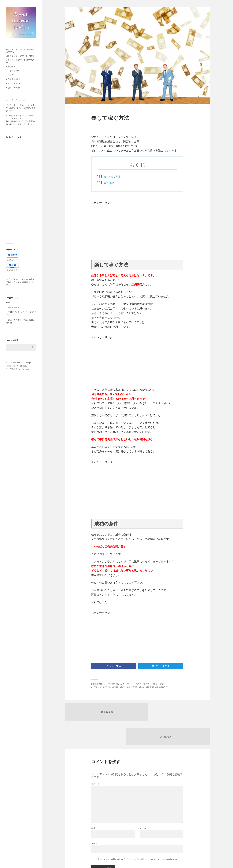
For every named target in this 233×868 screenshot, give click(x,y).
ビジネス (137, 684)
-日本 (11, 75)
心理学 (108, 687)
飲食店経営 (159, 684)
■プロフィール (13, 83)
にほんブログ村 (13, 260)
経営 (123, 687)
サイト (94, 821)
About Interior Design (22, 363)
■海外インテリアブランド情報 (20, 56)
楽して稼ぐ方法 (113, 177)
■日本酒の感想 (13, 79)
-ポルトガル (14, 71)
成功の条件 (110, 183)
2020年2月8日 (98, 684)
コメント (95, 761)
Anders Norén (24, 369)
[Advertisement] (21, 191)
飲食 (142, 687)
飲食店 (150, 687)
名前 (94, 806)
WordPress (21, 366)
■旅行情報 (11, 67)
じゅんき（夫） (124, 684)
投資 (116, 687)
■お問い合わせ (13, 88)
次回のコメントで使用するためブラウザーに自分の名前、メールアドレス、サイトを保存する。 (137, 837)
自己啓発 (147, 684)
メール (144, 806)
